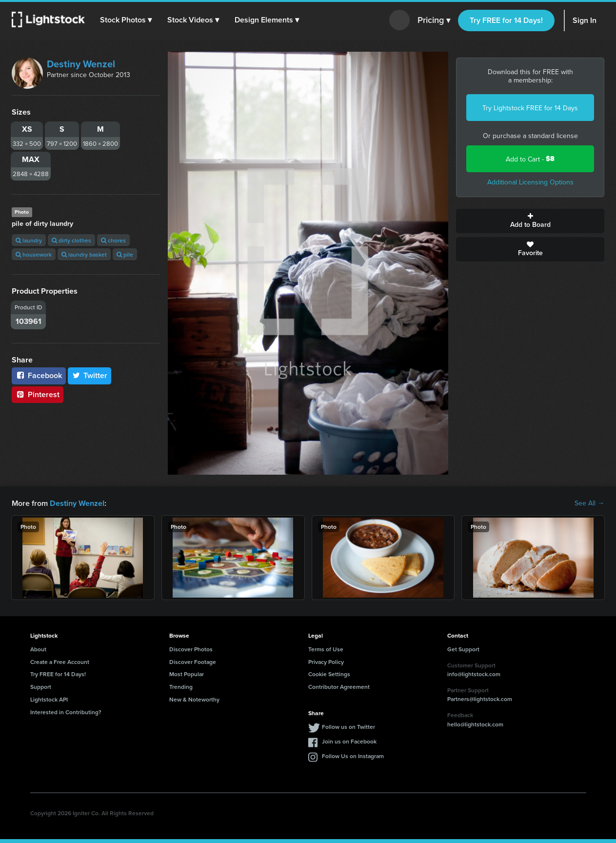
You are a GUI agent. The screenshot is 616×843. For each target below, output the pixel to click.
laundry (29, 240)
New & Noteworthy (194, 699)
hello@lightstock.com (475, 724)
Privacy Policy (326, 661)
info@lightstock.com (474, 673)
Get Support (463, 649)
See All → (589, 503)
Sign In (585, 20)
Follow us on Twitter (348, 726)
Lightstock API (49, 699)
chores (113, 240)
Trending (181, 686)
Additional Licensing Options (530, 182)
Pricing (434, 20)
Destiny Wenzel (81, 64)
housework (34, 254)
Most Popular (187, 673)
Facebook (39, 375)
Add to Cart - (530, 159)
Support (41, 686)
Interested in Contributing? (66, 712)
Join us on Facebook (349, 741)
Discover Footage (193, 661)
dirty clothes (71, 240)
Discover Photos (191, 649)
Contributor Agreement (339, 686)
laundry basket (84, 254)
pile (125, 254)
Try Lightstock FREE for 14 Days (530, 108)
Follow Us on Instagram (353, 755)
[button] (126, 20)
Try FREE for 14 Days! (506, 20)
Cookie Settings (329, 673)
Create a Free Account (60, 661)
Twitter (90, 375)
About (38, 649)
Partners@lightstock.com (480, 698)
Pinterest (38, 394)
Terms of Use (326, 649)
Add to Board (530, 221)
